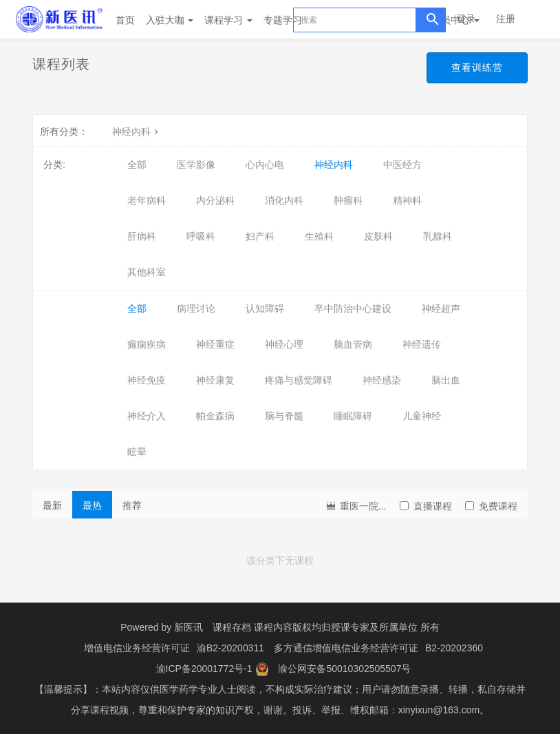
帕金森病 (215, 416)
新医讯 (189, 627)
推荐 (132, 505)
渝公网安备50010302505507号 (344, 669)
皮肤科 (378, 236)
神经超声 (441, 308)
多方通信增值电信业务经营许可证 (346, 648)
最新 (52, 505)
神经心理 (284, 344)
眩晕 (137, 452)
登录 (466, 19)
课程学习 (228, 20)
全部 (137, 165)
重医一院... (356, 505)
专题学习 (288, 20)
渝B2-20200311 (230, 648)
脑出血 (446, 380)
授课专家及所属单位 (374, 627)
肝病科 (142, 236)
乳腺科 (438, 236)
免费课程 (491, 506)
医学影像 (196, 165)
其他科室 (147, 272)
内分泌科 (215, 200)
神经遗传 (422, 344)
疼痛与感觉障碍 (299, 380)
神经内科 (137, 132)
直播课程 (426, 506)
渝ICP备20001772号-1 (204, 669)
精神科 (407, 200)
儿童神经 (422, 416)
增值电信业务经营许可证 (137, 648)
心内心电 (265, 165)
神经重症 (215, 344)
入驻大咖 (170, 20)
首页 (125, 20)
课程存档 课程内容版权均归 (272, 627)
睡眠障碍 (353, 416)
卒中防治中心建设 (353, 308)
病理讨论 (196, 308)
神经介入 (147, 416)
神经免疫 (147, 380)
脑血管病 (353, 344)
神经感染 (382, 380)
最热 (92, 505)
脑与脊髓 (284, 416)
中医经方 (402, 165)
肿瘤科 (348, 200)
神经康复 (215, 380)
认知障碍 (265, 308)
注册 (506, 19)
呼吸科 (201, 236)
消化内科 (284, 200)
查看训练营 (477, 67)
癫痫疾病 (147, 344)
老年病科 (147, 200)
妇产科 (260, 236)
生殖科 (319, 236)
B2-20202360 (454, 648)
